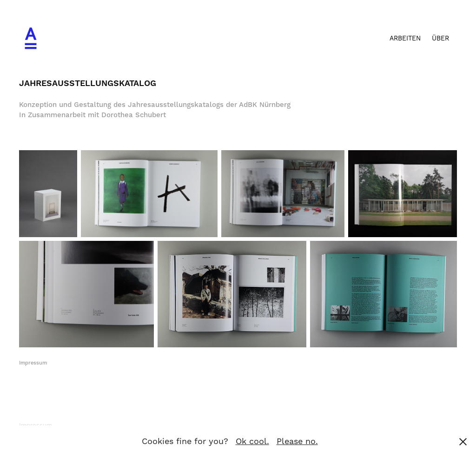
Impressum (33, 363)
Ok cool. (252, 441)
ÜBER (440, 39)
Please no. (297, 441)
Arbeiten (405, 39)
